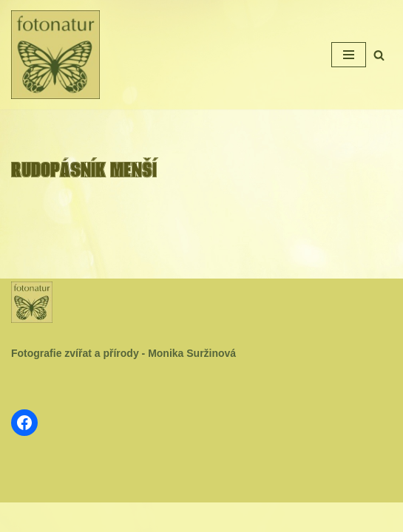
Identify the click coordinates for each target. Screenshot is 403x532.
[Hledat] (379, 55)
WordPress (236, 517)
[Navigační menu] (349, 55)
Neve (156, 517)
